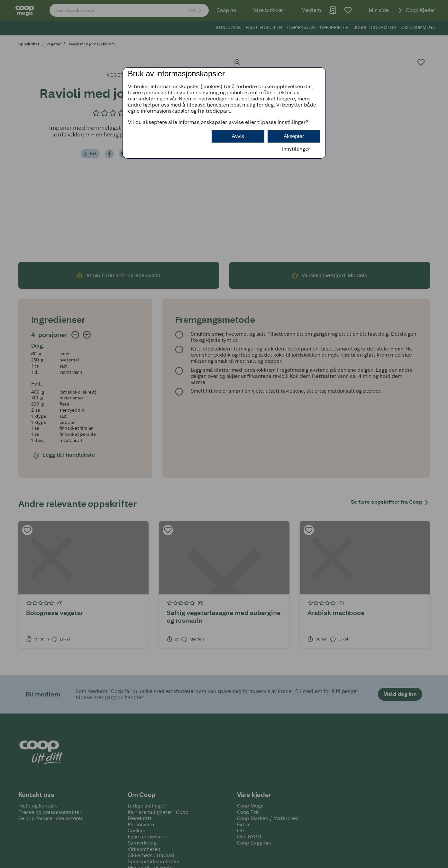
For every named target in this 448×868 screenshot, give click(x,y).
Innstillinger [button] (296, 149)
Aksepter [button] (294, 136)
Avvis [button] (238, 136)
